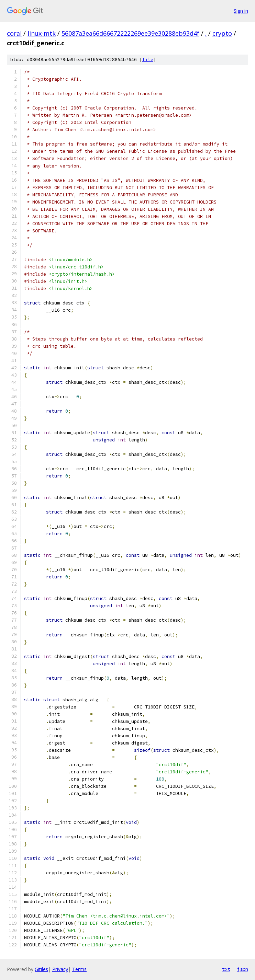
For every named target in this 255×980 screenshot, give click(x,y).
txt (226, 969)
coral (14, 33)
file (148, 60)
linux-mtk (42, 33)
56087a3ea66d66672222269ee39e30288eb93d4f (130, 33)
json (243, 969)
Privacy (60, 969)
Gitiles (41, 969)
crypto (222, 33)
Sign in (241, 11)
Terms (79, 969)
